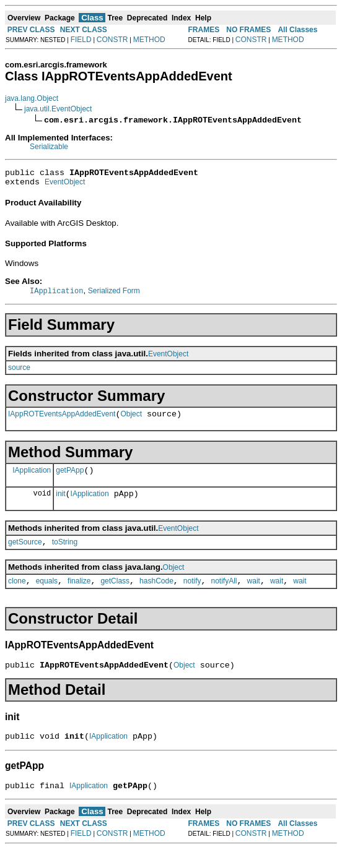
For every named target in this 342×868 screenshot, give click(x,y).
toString (65, 554)
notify (192, 595)
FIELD (81, 40)
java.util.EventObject (58, 109)
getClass (115, 595)
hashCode (156, 595)
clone (17, 595)
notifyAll (224, 595)
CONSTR (112, 40)
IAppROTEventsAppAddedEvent (62, 420)
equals (47, 595)
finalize (79, 595)
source (19, 372)
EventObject (65, 186)
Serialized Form (114, 295)
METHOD (149, 40)
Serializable (49, 147)
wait (254, 595)
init (60, 504)
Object (131, 420)
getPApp (70, 478)
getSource (25, 554)
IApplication (32, 478)
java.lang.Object (32, 98)
